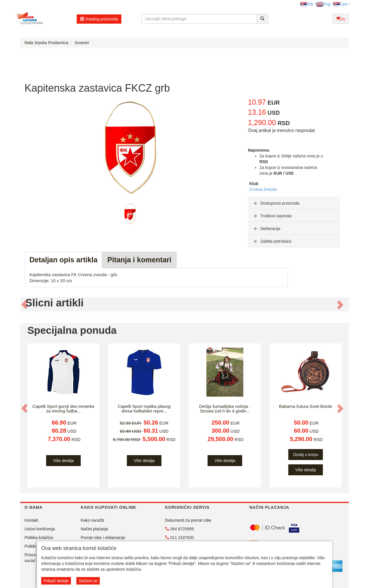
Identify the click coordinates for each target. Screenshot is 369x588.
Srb (307, 4)
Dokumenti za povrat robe (188, 520)
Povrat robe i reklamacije (103, 538)
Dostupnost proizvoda (276, 203)
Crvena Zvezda (263, 189)
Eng (323, 4)
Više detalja (63, 461)
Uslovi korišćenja (40, 529)
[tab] (294, 203)
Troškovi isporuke (272, 216)
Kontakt (31, 520)
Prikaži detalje (56, 581)
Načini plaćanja (94, 529)
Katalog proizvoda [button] (99, 19)
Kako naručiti (92, 520)
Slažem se (88, 581)
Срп (340, 4)
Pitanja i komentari (139, 260)
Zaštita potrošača (272, 241)
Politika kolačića (39, 538)
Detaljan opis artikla (63, 260)
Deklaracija (266, 229)
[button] (25, 304)
